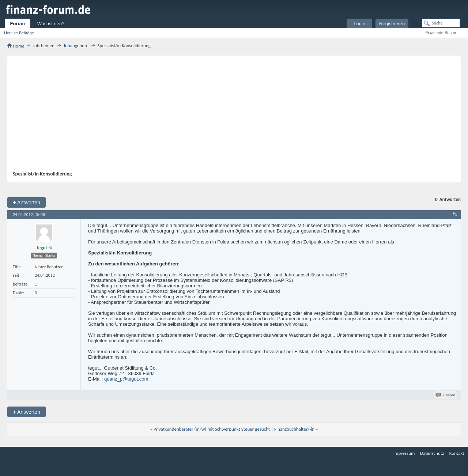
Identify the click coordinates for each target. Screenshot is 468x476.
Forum (18, 24)
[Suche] (441, 23)
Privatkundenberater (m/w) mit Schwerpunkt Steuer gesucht (212, 429)
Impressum (404, 453)
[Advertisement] (230, 116)
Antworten (27, 202)
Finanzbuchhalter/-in (294, 429)
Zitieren (446, 395)
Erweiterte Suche (441, 33)
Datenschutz (432, 453)
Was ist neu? (51, 24)
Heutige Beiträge (19, 33)
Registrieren (392, 24)
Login (359, 24)
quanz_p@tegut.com (126, 379)
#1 (455, 214)
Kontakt (457, 453)
